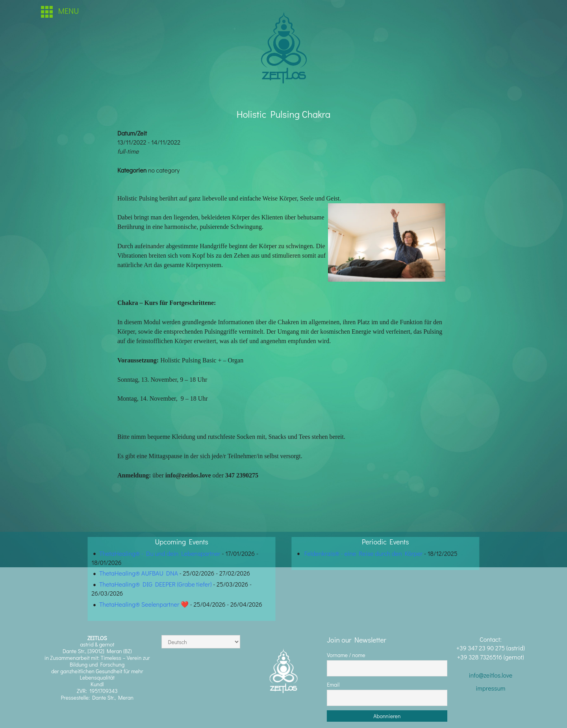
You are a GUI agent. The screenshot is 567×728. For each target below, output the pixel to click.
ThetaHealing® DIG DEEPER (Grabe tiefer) (156, 584)
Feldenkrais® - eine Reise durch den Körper (363, 553)
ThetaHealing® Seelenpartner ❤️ (144, 604)
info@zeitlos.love (490, 675)
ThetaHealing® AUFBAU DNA (139, 573)
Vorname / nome (346, 655)
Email (333, 684)
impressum (490, 688)
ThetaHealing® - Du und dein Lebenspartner (160, 553)
